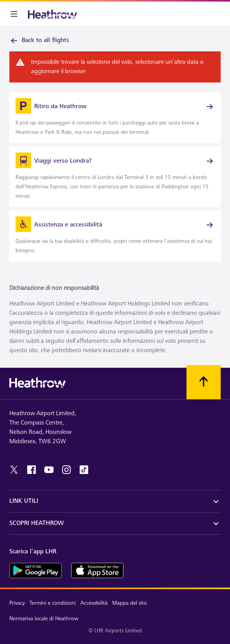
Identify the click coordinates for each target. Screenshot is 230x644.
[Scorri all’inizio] (204, 382)
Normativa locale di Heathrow (44, 619)
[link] (115, 118)
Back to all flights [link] (39, 40)
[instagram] (66, 470)
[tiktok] (84, 470)
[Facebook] (31, 470)
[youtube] (49, 470)
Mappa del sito (130, 603)
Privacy (17, 603)
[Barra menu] (14, 14)
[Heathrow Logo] (52, 14)
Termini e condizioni (53, 603)
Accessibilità (94, 603)
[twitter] (14, 470)
